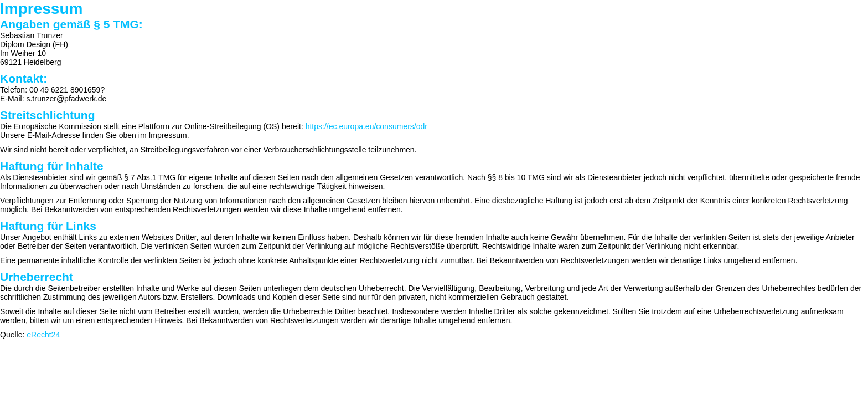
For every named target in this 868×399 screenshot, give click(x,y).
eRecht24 (43, 335)
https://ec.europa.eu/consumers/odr (366, 126)
